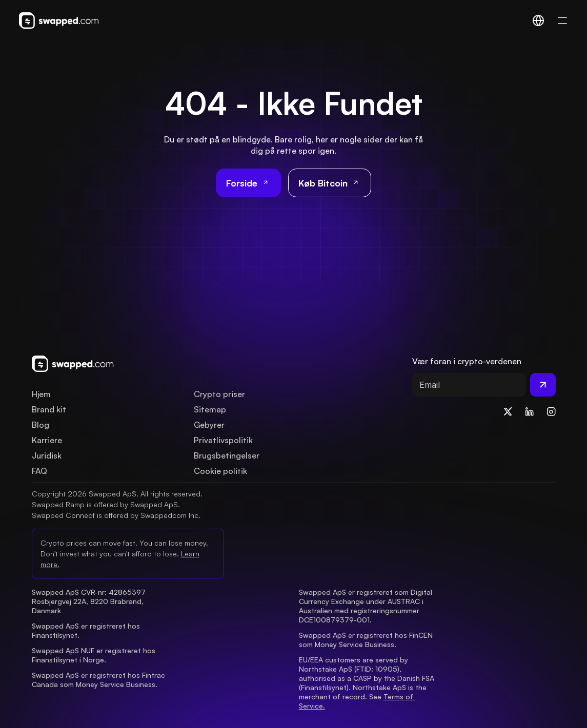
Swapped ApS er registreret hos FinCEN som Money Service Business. (367, 640)
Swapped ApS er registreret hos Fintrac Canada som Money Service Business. (99, 680)
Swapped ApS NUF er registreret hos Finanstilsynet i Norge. (95, 655)
